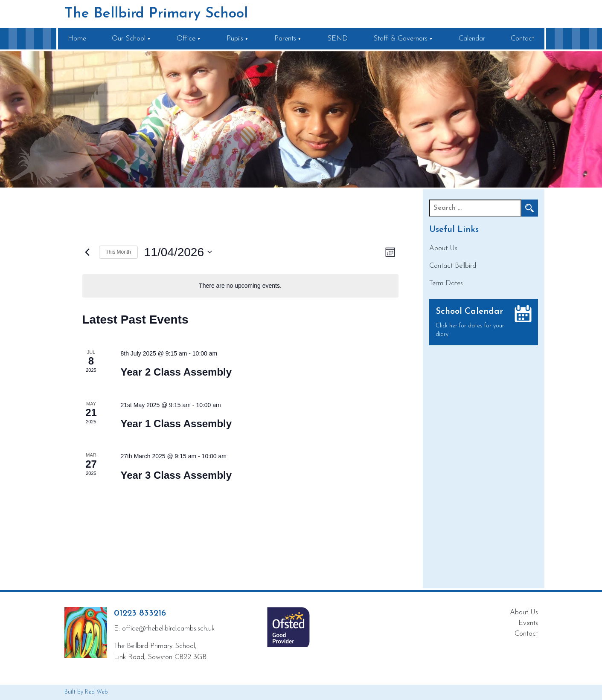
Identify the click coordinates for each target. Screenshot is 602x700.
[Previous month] (87, 252)
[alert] (240, 286)
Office (186, 39)
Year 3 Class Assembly (176, 475)
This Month (118, 252)
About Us (443, 248)
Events (528, 623)
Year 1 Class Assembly (176, 424)
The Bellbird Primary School (156, 14)
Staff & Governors (400, 39)
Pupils (235, 39)
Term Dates (446, 283)
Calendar (472, 39)
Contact (522, 39)
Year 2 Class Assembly (176, 372)
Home (77, 39)
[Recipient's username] (475, 208)
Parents (285, 39)
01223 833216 (140, 613)
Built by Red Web (86, 692)
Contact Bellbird (453, 266)
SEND (337, 39)
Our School (129, 39)
